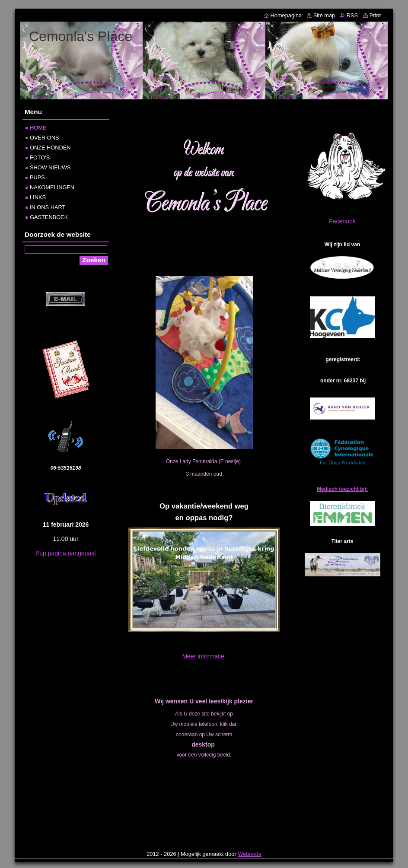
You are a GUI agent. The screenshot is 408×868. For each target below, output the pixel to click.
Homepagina (286, 15)
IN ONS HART (48, 207)
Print (375, 15)
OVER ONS (45, 138)
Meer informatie (203, 656)
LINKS (38, 197)
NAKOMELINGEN (52, 187)
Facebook (342, 221)
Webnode (250, 854)
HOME (38, 128)
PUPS (37, 177)
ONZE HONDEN (50, 148)
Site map (324, 15)
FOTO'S (40, 157)
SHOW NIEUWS (50, 167)
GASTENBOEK (49, 217)
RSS (352, 15)
